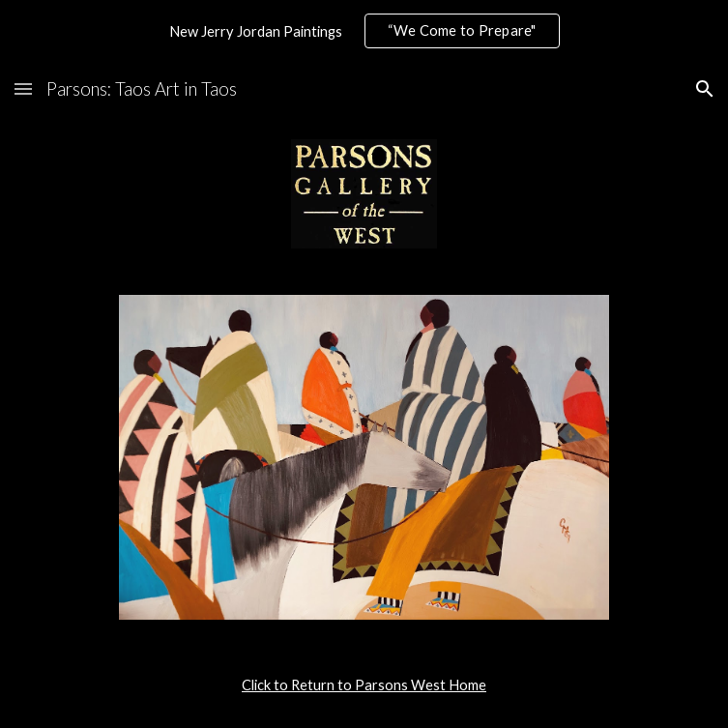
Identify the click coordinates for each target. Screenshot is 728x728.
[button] (23, 88)
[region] (364, 31)
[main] (364, 685)
